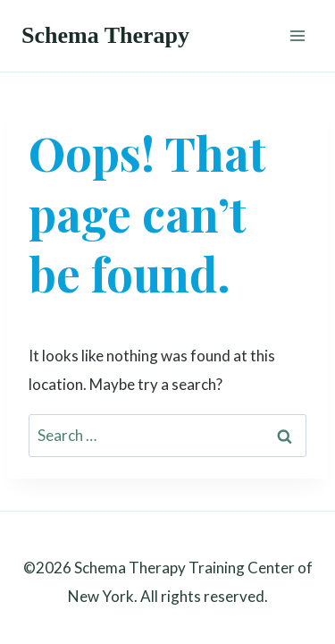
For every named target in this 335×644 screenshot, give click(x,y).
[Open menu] (297, 35)
